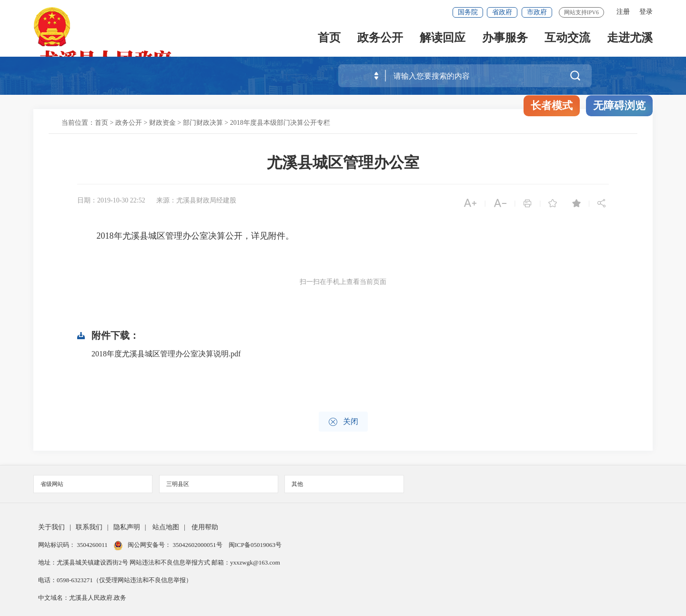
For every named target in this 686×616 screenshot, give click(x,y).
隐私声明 (127, 527)
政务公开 (380, 39)
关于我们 (51, 527)
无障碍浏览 (619, 106)
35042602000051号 (198, 545)
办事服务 (505, 39)
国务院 (468, 12)
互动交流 (567, 39)
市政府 (537, 12)
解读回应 (443, 39)
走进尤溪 (630, 39)
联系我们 (89, 527)
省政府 (502, 12)
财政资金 (162, 123)
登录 (646, 12)
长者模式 (552, 106)
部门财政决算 (203, 123)
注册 (623, 12)
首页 (329, 39)
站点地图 (166, 527)
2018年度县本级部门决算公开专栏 (280, 123)
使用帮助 (205, 527)
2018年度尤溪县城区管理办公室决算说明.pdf (166, 354)
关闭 (343, 422)
